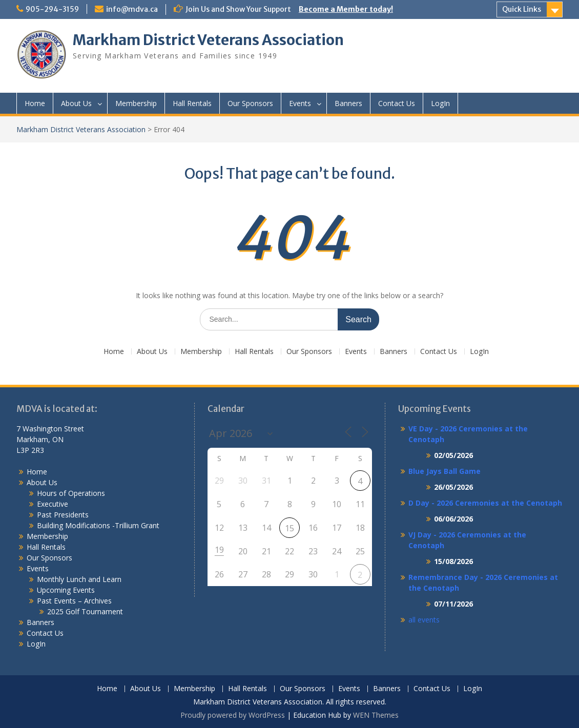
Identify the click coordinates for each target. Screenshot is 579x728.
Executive (53, 504)
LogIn (440, 103)
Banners (348, 103)
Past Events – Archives (74, 601)
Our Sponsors (250, 103)
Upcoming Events (66, 590)
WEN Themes (376, 715)
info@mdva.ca (132, 9)
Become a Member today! (346, 9)
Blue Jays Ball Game (444, 471)
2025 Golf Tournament (85, 611)
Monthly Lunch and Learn (79, 579)
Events (300, 103)
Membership (136, 103)
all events (424, 620)
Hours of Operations (71, 493)
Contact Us (397, 103)
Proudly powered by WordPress (233, 715)
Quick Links (522, 9)
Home (35, 103)
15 (289, 528)
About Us (76, 103)
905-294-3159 (52, 9)
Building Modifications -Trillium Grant (98, 525)
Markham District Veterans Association (208, 40)
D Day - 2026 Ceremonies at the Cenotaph (485, 503)
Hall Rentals (192, 103)
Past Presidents (63, 515)
